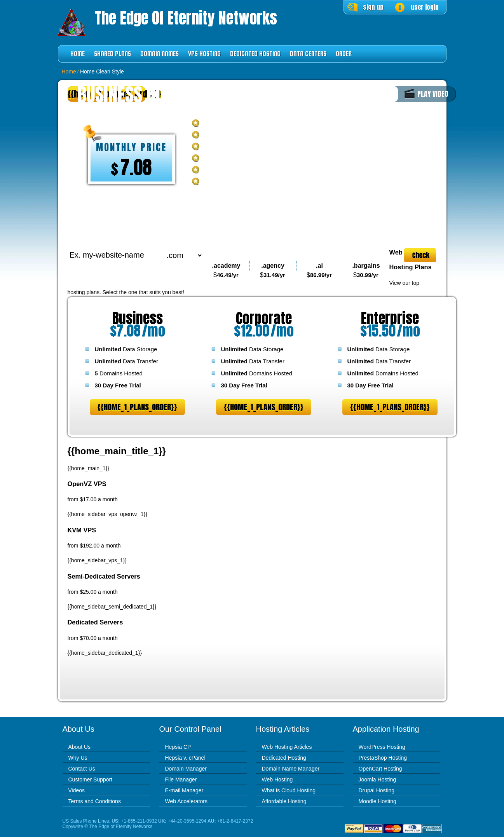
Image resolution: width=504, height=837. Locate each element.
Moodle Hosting (378, 801)
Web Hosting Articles (287, 747)
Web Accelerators (186, 801)
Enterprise (390, 318)
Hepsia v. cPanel (185, 758)
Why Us (78, 758)
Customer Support (91, 779)
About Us (80, 747)
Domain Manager (186, 769)
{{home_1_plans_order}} (137, 407)
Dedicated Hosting (255, 54)
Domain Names (160, 54)
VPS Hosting (204, 54)
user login (425, 7)
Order (344, 54)
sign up (373, 7)
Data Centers (308, 54)
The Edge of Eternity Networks (186, 18)
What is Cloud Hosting (289, 790)
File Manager (181, 779)
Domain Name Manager (291, 769)
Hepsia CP (178, 747)
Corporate (264, 318)
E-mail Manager (184, 790)
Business (138, 318)
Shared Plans (112, 54)
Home (78, 54)
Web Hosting (277, 779)
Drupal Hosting (377, 790)
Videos (77, 790)
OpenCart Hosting (380, 769)
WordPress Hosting (382, 747)
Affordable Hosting (284, 801)
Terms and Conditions (95, 801)
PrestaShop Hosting (383, 758)
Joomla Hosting (378, 779)
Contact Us (82, 769)
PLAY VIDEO (433, 94)
